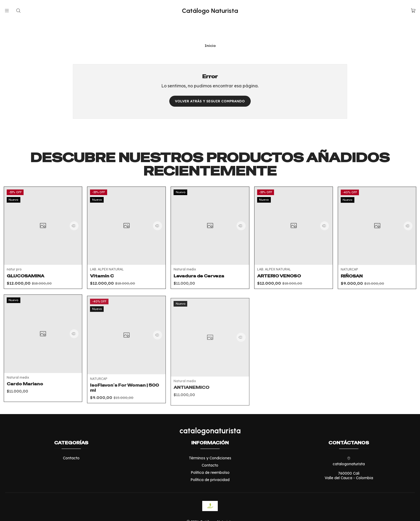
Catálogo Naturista (210, 11)
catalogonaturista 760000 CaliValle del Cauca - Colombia (349, 453)
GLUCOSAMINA (28, 267)
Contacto (71, 443)
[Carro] (413, 11)
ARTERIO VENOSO (282, 285)
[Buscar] (18, 11)
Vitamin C (103, 273)
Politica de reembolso (210, 457)
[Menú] (7, 11)
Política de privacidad (210, 465)
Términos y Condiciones (210, 443)
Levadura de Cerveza (202, 280)
